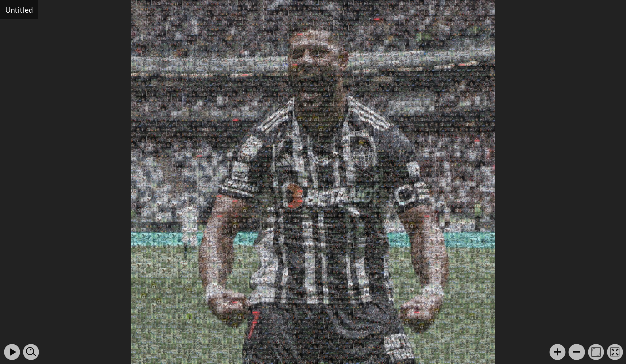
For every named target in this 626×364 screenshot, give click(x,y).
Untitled (19, 10)
